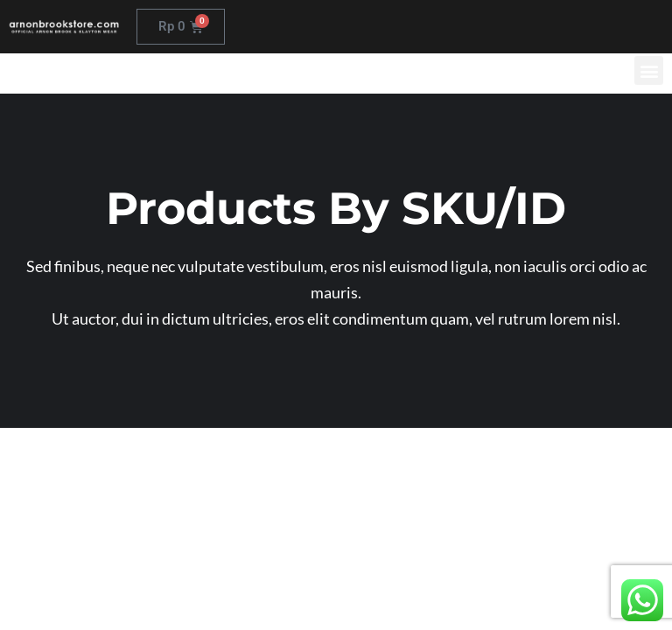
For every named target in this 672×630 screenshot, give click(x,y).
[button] (649, 70)
